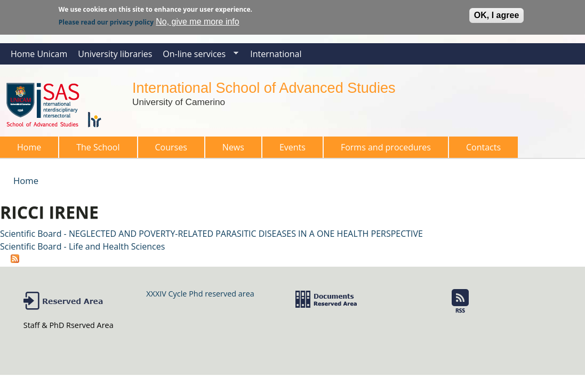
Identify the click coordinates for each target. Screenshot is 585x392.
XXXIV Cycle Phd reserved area (200, 294)
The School (95, 150)
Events (292, 147)
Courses (168, 150)
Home (29, 147)
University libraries (115, 54)
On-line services (198, 56)
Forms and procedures (383, 150)
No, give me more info (198, 20)
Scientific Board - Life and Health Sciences (82, 246)
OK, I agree (496, 14)
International (276, 54)
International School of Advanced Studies (264, 88)
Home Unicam (39, 54)
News (233, 147)
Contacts (483, 147)
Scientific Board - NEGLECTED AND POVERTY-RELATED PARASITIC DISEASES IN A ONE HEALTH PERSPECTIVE (211, 234)
